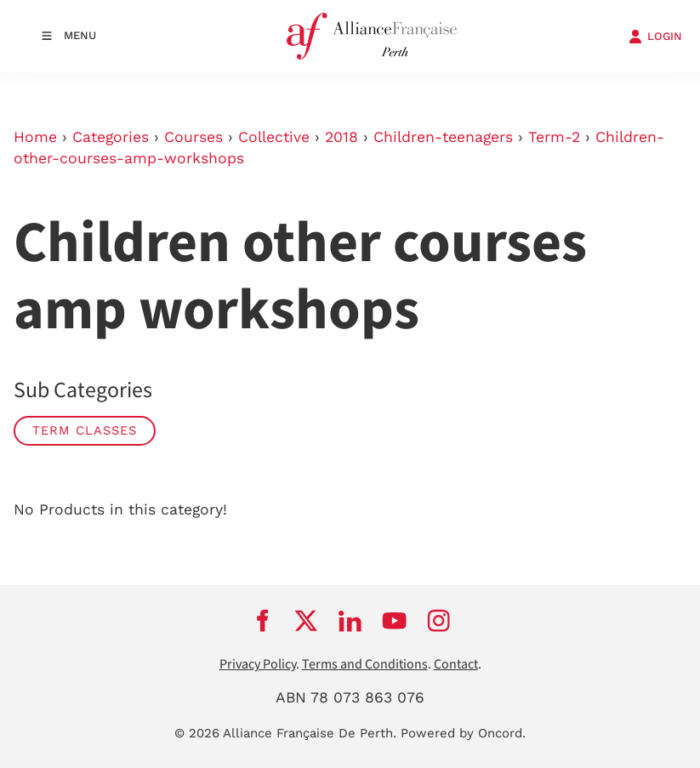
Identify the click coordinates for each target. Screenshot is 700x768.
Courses (193, 137)
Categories (111, 137)
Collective (274, 137)
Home (35, 137)
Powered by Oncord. (463, 733)
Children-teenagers (443, 137)
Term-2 (554, 137)
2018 (341, 137)
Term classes (85, 430)
